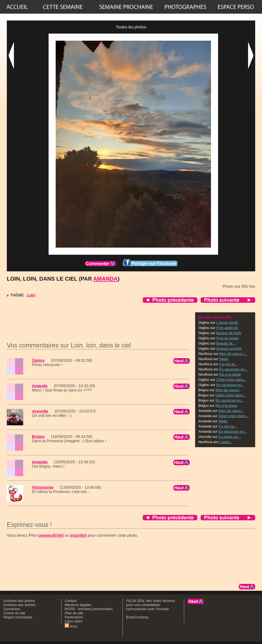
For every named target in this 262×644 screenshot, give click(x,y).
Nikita (224, 359)
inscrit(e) (78, 535)
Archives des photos (19, 601)
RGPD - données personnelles (89, 609)
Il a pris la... (228, 364)
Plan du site (74, 613)
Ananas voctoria (229, 348)
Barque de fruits (229, 333)
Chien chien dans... (232, 380)
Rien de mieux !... (233, 354)
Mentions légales (78, 605)
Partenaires (74, 617)
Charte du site (14, 613)
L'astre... (226, 442)
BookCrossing (137, 617)
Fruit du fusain (228, 338)
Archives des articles (20, 605)
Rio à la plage (230, 374)
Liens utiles (74, 621)
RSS (71, 626)
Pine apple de (227, 328)
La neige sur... (229, 437)
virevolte (40, 411)
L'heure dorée (227, 323)
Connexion (12, 609)
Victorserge (43, 487)
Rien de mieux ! (228, 390)
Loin (31, 295)
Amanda (106, 279)
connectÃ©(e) (51, 535)
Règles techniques (18, 617)
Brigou (38, 437)
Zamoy (38, 360)
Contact (71, 601)
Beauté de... (226, 343)
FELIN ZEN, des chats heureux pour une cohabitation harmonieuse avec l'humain (151, 605)
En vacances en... (233, 369)
